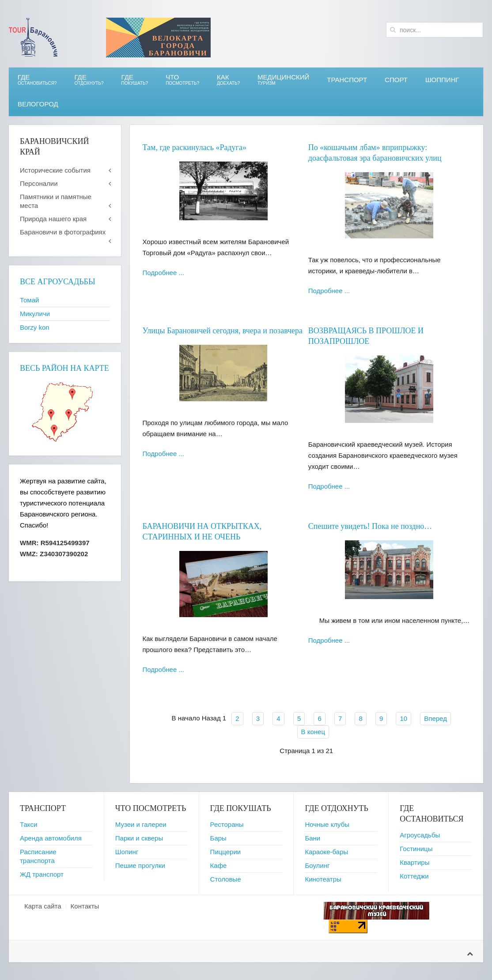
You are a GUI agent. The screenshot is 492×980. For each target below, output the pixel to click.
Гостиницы (416, 849)
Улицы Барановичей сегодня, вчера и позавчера (223, 331)
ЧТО (182, 80)
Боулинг (317, 865)
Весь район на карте (64, 368)
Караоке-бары (326, 852)
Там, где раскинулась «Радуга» (195, 147)
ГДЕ (89, 80)
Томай (29, 300)
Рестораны (227, 824)
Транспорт (347, 80)
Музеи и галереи (141, 824)
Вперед (435, 718)
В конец (313, 732)
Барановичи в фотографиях (63, 232)
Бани (312, 838)
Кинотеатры (323, 879)
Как (228, 80)
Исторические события (55, 170)
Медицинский (283, 80)
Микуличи (35, 314)
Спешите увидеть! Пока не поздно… (370, 526)
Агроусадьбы (420, 835)
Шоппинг (442, 80)
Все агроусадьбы (58, 282)
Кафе (219, 865)
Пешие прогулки (140, 865)
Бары (218, 838)
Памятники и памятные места (56, 201)
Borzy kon (35, 327)
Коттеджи (414, 876)
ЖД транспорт (42, 874)
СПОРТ (396, 80)
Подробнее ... (163, 273)
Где (37, 80)
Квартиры (414, 862)
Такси (28, 824)
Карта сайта (43, 906)
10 (403, 718)
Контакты (85, 906)
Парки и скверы (139, 838)
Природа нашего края (53, 219)
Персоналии (39, 183)
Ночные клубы (327, 824)
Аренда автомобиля (51, 838)
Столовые (226, 879)
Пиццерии (226, 852)
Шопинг (127, 852)
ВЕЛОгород (38, 104)
